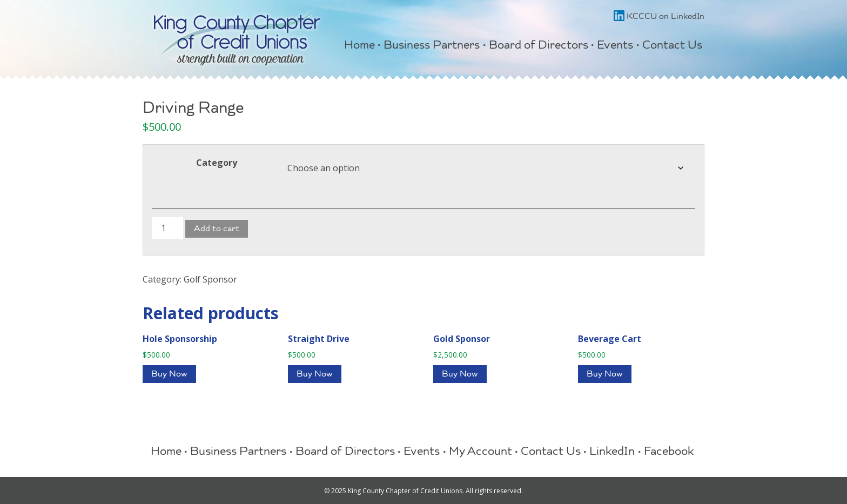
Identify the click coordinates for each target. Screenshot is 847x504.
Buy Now (169, 375)
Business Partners (432, 46)
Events (615, 46)
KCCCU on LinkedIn (659, 17)
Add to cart (217, 230)
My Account (480, 453)
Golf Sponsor (210, 279)
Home (359, 46)
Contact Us (672, 46)
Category (217, 163)
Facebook (669, 453)
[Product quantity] (167, 228)
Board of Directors (539, 46)
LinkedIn (612, 453)
